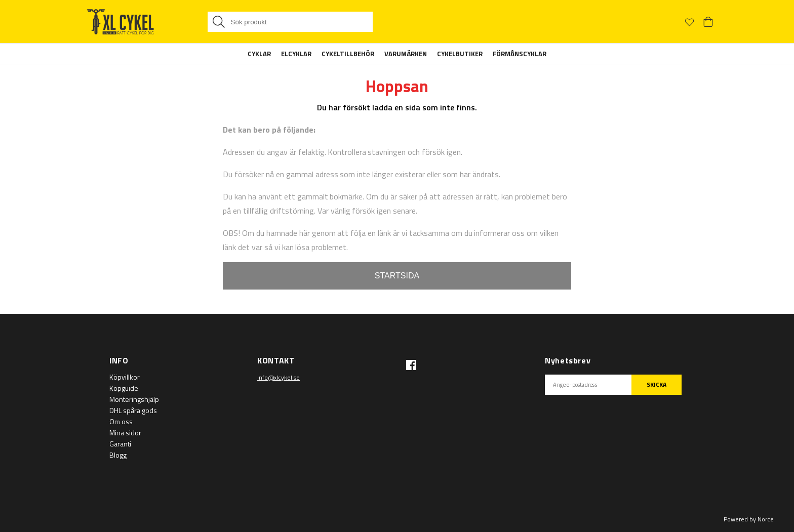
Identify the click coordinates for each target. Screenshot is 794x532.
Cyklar (259, 54)
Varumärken (406, 54)
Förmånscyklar (520, 54)
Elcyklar (296, 54)
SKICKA (657, 384)
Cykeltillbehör (348, 54)
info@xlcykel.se (279, 377)
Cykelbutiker (460, 54)
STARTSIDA (397, 276)
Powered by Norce (749, 519)
